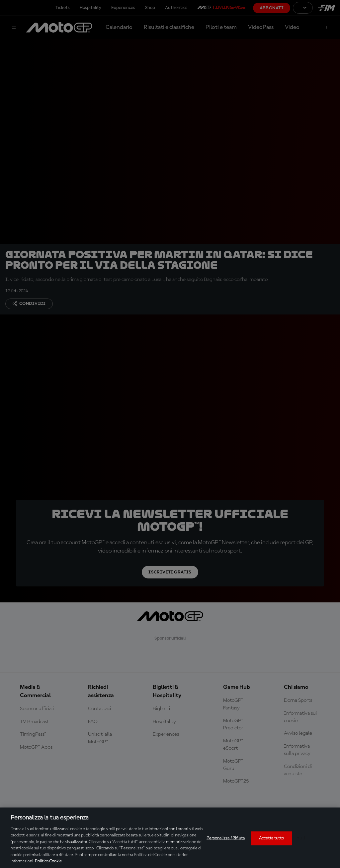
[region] (170, 838)
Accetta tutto (272, 838)
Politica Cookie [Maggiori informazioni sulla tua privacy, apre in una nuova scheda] (48, 861)
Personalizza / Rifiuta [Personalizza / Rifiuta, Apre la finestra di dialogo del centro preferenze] (226, 838)
